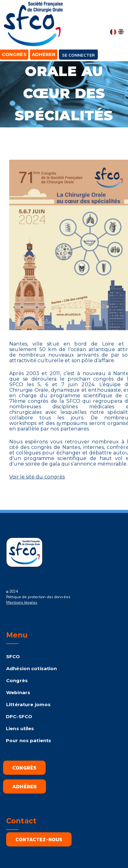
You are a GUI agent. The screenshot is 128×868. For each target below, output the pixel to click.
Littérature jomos (28, 704)
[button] (118, 19)
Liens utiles (20, 728)
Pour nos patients (29, 740)
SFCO (13, 656)
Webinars (18, 692)
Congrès (17, 680)
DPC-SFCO (19, 716)
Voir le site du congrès (37, 477)
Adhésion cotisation (31, 668)
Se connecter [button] (78, 55)
